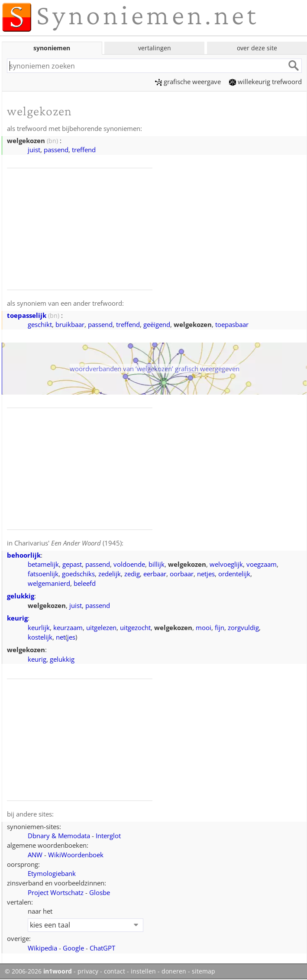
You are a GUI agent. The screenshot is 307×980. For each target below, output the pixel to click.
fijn (220, 627)
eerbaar (155, 574)
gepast (72, 564)
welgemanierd (49, 583)
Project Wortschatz (56, 892)
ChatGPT (102, 948)
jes (71, 637)
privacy (88, 971)
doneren (174, 971)
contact (115, 971)
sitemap (204, 971)
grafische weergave (188, 82)
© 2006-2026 (38, 971)
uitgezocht (135, 627)
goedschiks (78, 574)
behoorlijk (24, 555)
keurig (17, 618)
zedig (132, 574)
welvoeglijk (226, 564)
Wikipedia (42, 948)
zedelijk (110, 574)
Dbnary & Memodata (59, 836)
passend (56, 150)
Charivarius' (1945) (68, 543)
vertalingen (155, 48)
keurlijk (39, 627)
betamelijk (43, 564)
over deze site (257, 48)
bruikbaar (70, 324)
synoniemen (52, 48)
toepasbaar (232, 324)
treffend (84, 150)
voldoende (129, 564)
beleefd (85, 583)
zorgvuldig (243, 627)
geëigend (157, 324)
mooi (204, 627)
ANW (35, 855)
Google (73, 948)
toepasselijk (27, 315)
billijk (157, 564)
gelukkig (21, 596)
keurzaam (68, 627)
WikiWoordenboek (76, 855)
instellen (143, 971)
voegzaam (262, 564)
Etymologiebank (52, 873)
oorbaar (182, 574)
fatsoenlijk (43, 574)
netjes (206, 574)
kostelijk (40, 637)
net (61, 637)
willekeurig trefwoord (265, 82)
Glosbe (100, 892)
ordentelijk (234, 574)
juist (34, 150)
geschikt (40, 324)
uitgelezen (101, 627)
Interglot (108, 836)
